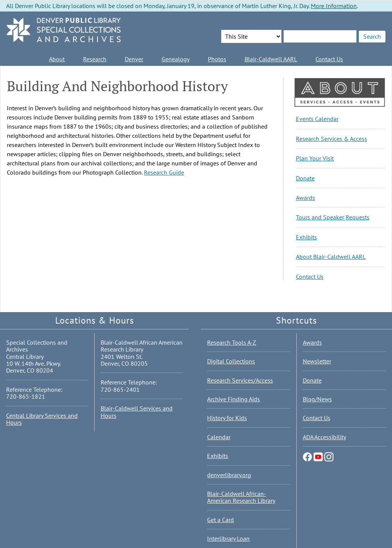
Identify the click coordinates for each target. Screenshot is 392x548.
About (57, 59)
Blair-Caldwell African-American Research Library (241, 497)
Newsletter (317, 361)
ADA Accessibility (324, 437)
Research (95, 59)
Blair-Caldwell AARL (271, 59)
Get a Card (220, 520)
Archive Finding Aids (234, 399)
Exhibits (306, 237)
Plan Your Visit (315, 158)
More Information (334, 6)
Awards (305, 198)
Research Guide (164, 172)
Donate (305, 178)
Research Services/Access (240, 380)
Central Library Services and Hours (42, 419)
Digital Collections (231, 361)
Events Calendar (317, 119)
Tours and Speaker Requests (333, 217)
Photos (217, 59)
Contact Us (329, 59)
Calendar (219, 437)
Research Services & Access (332, 139)
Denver (134, 59)
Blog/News (317, 399)
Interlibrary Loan (228, 538)
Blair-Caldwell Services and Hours (137, 412)
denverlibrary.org (229, 475)
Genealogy (176, 59)
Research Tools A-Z (232, 342)
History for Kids (227, 418)
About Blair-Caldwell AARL (331, 257)
